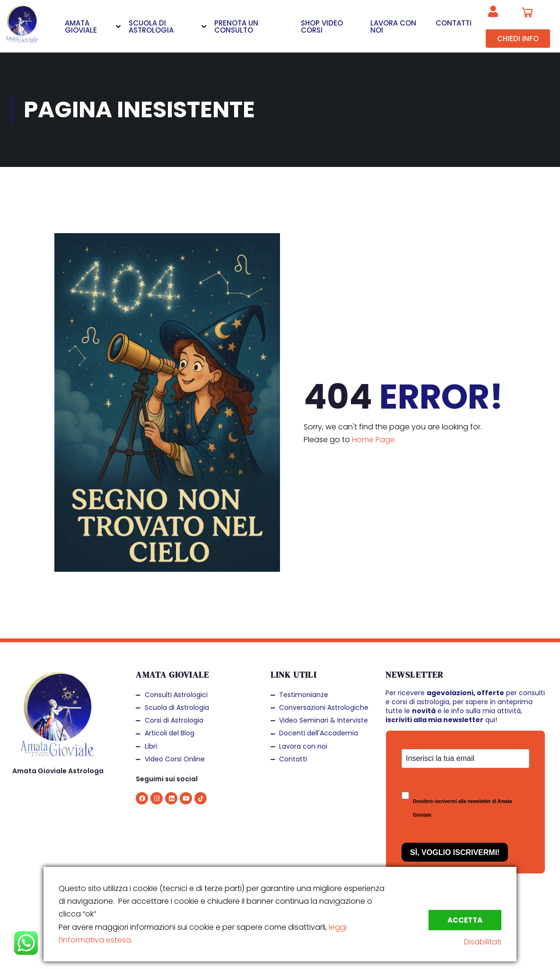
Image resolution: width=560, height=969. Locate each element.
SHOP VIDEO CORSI (322, 26)
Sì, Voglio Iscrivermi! (455, 852)
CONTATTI (454, 23)
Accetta (465, 920)
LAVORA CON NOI (393, 26)
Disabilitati (483, 942)
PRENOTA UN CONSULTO (236, 26)
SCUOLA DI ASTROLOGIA (151, 26)
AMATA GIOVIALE (81, 26)
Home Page (373, 440)
